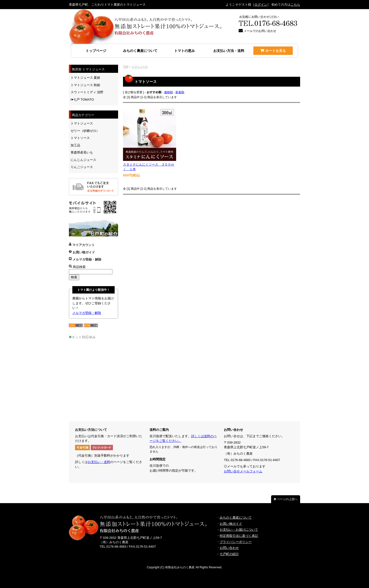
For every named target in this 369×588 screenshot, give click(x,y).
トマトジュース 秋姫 (85, 85)
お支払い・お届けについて (239, 530)
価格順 (169, 92)
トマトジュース (82, 123)
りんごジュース (82, 167)
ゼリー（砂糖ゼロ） (85, 131)
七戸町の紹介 (229, 554)
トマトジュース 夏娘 (85, 78)
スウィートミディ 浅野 (87, 92)
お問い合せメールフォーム (243, 471)
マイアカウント (82, 245)
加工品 (75, 145)
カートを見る (273, 51)
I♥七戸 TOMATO (82, 100)
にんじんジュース (83, 160)
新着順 (180, 92)
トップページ (96, 51)
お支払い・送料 (99, 462)
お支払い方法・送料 (229, 51)
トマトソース (140, 67)
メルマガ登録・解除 (85, 259)
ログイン (261, 5)
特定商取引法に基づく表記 (239, 536)
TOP (126, 67)
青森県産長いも (82, 152)
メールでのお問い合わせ (257, 31)
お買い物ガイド (82, 252)
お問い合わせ (229, 548)
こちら (295, 5)
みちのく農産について (140, 51)
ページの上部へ (286, 499)
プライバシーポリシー (236, 542)
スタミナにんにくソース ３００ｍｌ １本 (149, 167)
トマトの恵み (184, 51)
